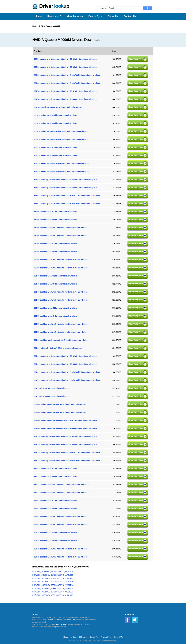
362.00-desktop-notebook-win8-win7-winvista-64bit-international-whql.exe (66, 428)
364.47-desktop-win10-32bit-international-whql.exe (56, 469)
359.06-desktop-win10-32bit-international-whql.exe (56, 244)
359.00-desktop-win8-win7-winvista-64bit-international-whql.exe (61, 236)
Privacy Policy (106, 637)
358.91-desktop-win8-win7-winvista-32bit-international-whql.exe (61, 163)
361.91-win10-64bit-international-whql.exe (52, 396)
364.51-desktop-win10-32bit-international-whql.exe (56, 501)
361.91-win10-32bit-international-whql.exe (52, 388)
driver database (60, 624)
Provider (85, 637)
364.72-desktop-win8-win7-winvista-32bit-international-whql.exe (61, 549)
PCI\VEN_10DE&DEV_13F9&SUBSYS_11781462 (53, 575)
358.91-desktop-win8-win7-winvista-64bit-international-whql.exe (61, 171)
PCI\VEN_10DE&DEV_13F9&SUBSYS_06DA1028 (53, 572)
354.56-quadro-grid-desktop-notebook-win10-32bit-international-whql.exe (65, 59)
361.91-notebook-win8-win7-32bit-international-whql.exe (58, 348)
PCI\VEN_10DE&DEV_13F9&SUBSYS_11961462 (53, 578)
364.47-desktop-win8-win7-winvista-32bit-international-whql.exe (61, 485)
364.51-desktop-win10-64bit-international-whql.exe (56, 509)
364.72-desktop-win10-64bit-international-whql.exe (56, 541)
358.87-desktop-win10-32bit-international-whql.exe (56, 115)
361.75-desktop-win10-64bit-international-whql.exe (56, 316)
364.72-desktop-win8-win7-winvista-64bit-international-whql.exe (61, 557)
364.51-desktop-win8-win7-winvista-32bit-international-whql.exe (61, 517)
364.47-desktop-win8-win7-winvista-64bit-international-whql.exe (61, 493)
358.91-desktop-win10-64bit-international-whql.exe (56, 155)
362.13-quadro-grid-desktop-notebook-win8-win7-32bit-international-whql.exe (67, 452)
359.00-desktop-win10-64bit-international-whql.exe (56, 220)
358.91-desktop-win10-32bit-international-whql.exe (56, 147)
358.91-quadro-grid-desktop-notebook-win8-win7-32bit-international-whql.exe (67, 196)
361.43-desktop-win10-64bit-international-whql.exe (56, 284)
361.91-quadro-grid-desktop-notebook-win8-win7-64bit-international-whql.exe (67, 380)
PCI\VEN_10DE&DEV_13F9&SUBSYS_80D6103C (53, 592)
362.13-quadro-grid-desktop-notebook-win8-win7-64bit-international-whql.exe (67, 460)
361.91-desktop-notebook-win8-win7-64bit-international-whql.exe (62, 340)
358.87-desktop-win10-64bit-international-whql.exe (56, 123)
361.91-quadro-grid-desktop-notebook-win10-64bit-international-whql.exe (65, 364)
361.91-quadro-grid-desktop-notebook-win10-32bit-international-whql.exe (65, 356)
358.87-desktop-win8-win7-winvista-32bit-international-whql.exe (61, 131)
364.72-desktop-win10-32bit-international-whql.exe (56, 533)
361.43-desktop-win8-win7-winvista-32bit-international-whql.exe (61, 292)
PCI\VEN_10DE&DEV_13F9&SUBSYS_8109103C (53, 595)
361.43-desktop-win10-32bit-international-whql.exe (56, 276)
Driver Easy (71, 620)
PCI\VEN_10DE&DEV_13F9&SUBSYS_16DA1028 (53, 582)
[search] (119, 8)
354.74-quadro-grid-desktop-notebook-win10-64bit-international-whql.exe (65, 99)
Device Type (94, 637)
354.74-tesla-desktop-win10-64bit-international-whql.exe (58, 107)
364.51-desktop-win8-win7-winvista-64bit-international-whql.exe (61, 525)
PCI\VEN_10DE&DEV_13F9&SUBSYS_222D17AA (53, 585)
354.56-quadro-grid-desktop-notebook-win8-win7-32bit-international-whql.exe (67, 75)
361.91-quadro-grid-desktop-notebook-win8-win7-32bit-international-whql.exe (67, 372)
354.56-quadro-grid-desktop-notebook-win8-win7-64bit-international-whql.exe (67, 83)
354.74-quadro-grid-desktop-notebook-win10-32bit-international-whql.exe (65, 91)
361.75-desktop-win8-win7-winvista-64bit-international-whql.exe (61, 332)
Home (35, 26)
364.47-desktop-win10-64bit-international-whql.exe (56, 477)
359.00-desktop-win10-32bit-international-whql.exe (56, 212)
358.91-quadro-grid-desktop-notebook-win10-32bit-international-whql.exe (65, 179)
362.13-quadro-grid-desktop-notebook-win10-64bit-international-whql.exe (65, 444)
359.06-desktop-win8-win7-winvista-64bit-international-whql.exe (61, 268)
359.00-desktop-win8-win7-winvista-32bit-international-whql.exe (61, 228)
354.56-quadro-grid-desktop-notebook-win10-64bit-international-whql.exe (65, 67)
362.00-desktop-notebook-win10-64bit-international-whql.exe (60, 412)
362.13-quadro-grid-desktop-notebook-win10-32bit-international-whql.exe (65, 436)
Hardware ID (75, 637)
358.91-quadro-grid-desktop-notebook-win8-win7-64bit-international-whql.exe (67, 204)
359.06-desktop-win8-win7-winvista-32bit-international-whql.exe (61, 260)
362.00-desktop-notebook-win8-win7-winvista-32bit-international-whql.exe (66, 420)
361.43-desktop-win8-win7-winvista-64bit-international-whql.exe (61, 300)
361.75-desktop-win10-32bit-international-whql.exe (56, 308)
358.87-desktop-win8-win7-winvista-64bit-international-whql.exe (61, 139)
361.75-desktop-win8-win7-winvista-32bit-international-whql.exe (61, 324)
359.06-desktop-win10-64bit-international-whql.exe (56, 252)
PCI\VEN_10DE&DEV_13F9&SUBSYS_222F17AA (53, 588)
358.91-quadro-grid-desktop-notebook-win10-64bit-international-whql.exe (65, 188)
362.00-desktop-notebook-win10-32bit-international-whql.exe (60, 404)
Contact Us (118, 637)
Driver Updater (53, 620)
